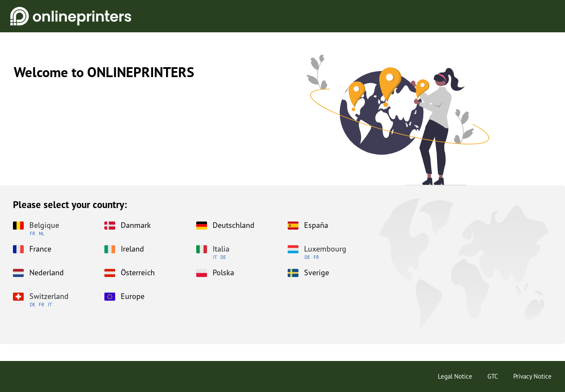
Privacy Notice (532, 376)
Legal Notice (455, 376)
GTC (493, 376)
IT (215, 257)
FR (33, 233)
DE (223, 257)
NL (42, 233)
